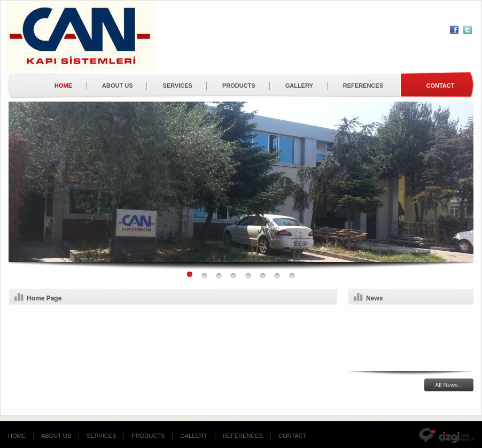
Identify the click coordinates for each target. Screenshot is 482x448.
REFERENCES (363, 86)
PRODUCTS (239, 86)
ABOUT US (117, 86)
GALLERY (299, 86)
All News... (449, 385)
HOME (63, 86)
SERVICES (177, 86)
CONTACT (292, 436)
